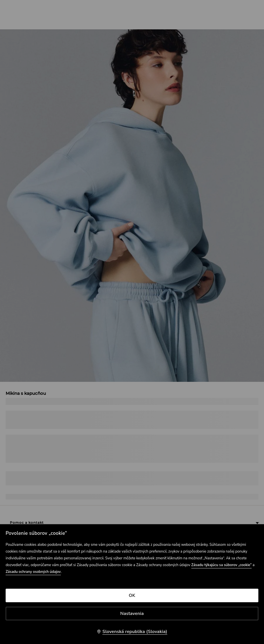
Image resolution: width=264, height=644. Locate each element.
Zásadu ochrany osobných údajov (33, 572)
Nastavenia (132, 614)
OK (132, 595)
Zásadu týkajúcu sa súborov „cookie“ (221, 565)
